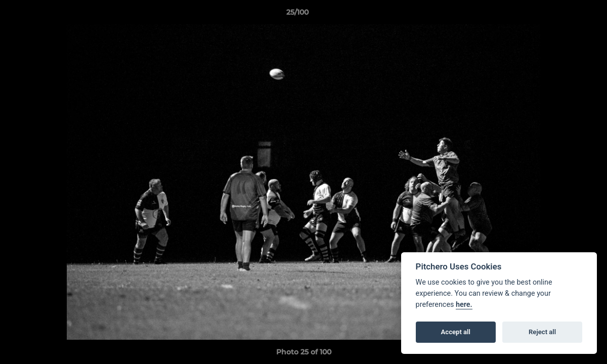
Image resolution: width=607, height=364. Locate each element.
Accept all (456, 332)
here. (464, 305)
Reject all (542, 332)
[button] (565, 15)
